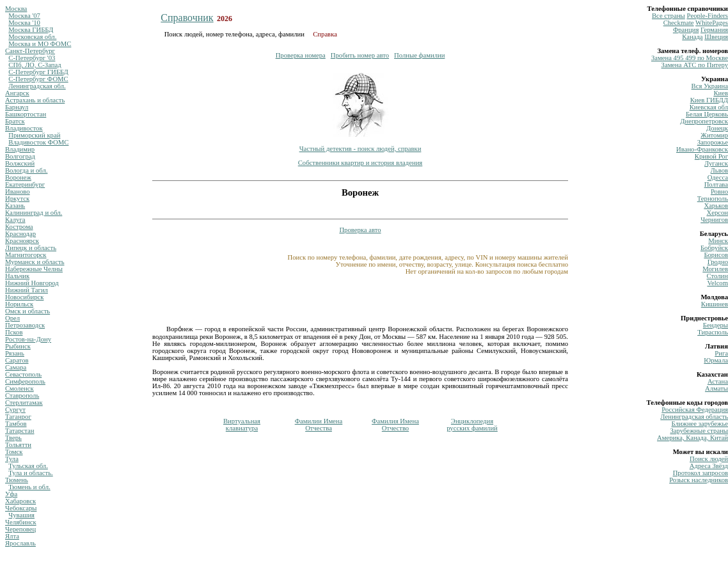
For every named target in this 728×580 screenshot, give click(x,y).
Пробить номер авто (360, 55)
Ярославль (20, 543)
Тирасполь (713, 332)
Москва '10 (24, 23)
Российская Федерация (695, 410)
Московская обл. (32, 37)
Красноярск (22, 241)
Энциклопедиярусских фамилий (472, 425)
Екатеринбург (25, 184)
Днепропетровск (704, 121)
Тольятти (18, 445)
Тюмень (17, 480)
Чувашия (21, 515)
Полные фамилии (419, 55)
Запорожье (713, 142)
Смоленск (20, 388)
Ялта (12, 536)
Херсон (717, 213)
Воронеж (18, 177)
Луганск (716, 163)
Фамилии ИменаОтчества (319, 425)
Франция (686, 30)
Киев (721, 93)
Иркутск (17, 199)
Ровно (719, 192)
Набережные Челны (34, 269)
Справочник (187, 18)
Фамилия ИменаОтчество (395, 425)
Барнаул (17, 107)
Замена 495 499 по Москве (690, 58)
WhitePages (712, 23)
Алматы (716, 388)
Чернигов (714, 220)
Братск (15, 121)
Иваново (18, 192)
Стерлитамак (24, 403)
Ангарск (17, 93)
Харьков (716, 206)
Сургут (15, 410)
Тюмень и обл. (29, 487)
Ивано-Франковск (702, 149)
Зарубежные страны (699, 431)
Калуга (15, 220)
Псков (14, 332)
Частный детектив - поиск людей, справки (360, 149)
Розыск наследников (699, 480)
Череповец (20, 529)
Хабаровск (20, 501)
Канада (692, 37)
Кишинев (715, 304)
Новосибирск (24, 297)
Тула (12, 459)
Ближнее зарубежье (700, 424)
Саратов (17, 360)
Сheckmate (679, 23)
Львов (719, 170)
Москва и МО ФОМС (40, 44)
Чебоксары (21, 508)
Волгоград (20, 156)
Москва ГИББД (31, 30)
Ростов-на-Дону (28, 339)
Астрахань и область (35, 100)
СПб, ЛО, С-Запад (35, 65)
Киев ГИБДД (709, 100)
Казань (15, 206)
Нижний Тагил (27, 290)
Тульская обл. (28, 466)
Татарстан (20, 431)
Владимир (20, 149)
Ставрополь (22, 396)
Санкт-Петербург (30, 51)
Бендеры (716, 325)
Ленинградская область (694, 417)
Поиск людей (709, 459)
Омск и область (28, 311)
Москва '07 (24, 16)
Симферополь (25, 381)
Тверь (13, 438)
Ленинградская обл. (37, 86)
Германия (714, 30)
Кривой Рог (711, 156)
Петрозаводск (25, 325)
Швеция (716, 37)
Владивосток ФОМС (38, 142)
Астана (718, 381)
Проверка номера (301, 55)
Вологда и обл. (26, 170)
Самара (16, 367)
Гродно (718, 262)
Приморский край (34, 135)
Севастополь (23, 374)
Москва (16, 9)
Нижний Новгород (32, 283)
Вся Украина (710, 86)
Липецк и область (31, 248)
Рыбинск (18, 346)
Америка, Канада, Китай (692, 438)
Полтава (716, 184)
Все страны (669, 16)
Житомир (714, 135)
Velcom (717, 283)
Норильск (19, 304)
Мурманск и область (35, 262)
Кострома (19, 227)
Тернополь (713, 199)
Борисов (716, 255)
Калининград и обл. (34, 213)
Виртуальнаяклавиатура (242, 425)
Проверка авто (360, 230)
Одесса (718, 177)
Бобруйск (714, 248)
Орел (12, 318)
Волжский (20, 163)
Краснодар (20, 234)
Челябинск (21, 522)
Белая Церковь (707, 114)
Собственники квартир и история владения (360, 163)
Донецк (717, 128)
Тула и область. (30, 473)
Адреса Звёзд (709, 466)
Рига (721, 353)
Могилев (715, 269)
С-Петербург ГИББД (38, 72)
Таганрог (18, 417)
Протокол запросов (700, 473)
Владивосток (24, 128)
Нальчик (17, 276)
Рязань (15, 353)
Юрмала (716, 360)
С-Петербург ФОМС (38, 79)
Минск (718, 241)
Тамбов (16, 424)
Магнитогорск (26, 255)
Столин (717, 276)
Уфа (11, 494)
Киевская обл (709, 107)
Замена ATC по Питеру (695, 65)
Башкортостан (26, 114)
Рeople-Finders (707, 16)
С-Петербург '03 (32, 58)
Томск (14, 452)
